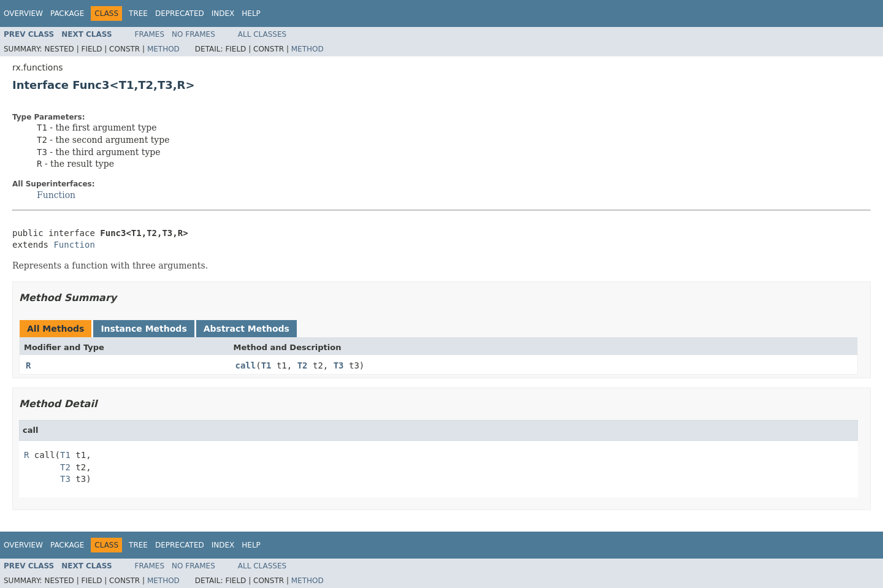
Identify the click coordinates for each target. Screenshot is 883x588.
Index (223, 13)
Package (67, 13)
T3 (339, 365)
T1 (266, 365)
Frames (150, 34)
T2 (303, 365)
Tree (138, 13)
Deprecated (180, 13)
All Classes (262, 34)
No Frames (193, 34)
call (246, 365)
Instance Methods (143, 329)
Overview (23, 13)
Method (163, 49)
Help (251, 13)
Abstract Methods (247, 329)
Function (56, 195)
